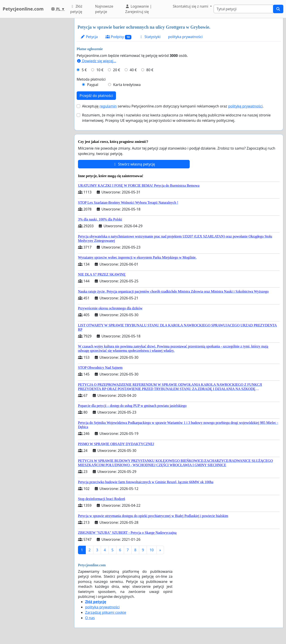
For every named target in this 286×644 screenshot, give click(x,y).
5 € (84, 70)
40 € (133, 70)
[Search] (243, 9)
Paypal (93, 85)
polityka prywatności (185, 37)
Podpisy (119, 37)
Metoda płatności (91, 79)
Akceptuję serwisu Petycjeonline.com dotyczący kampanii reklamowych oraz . (173, 106)
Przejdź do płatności (96, 96)
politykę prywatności (245, 106)
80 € (150, 70)
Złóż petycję (76, 9)
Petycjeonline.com (23, 9)
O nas (90, 618)
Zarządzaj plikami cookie (106, 612)
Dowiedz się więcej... (96, 61)
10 (151, 550)
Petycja (89, 37)
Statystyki (150, 37)
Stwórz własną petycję (134, 164)
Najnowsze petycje (104, 9)
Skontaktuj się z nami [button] (191, 6)
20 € (117, 70)
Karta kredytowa (127, 85)
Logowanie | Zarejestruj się (138, 9)
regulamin (108, 106)
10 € (100, 70)
